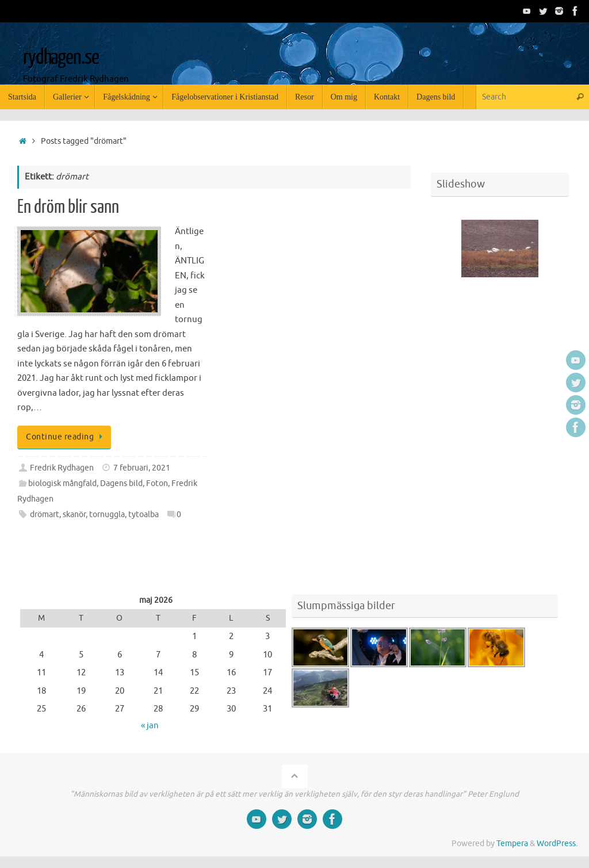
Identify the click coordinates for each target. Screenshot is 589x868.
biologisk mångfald (62, 483)
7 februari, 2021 (142, 468)
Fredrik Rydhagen (62, 468)
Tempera (512, 844)
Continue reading (66, 437)
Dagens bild (121, 483)
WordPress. (557, 844)
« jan (150, 726)
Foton (157, 483)
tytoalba (144, 515)
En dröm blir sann (68, 207)
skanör (74, 515)
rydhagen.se (61, 58)
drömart (45, 515)
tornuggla (107, 515)
